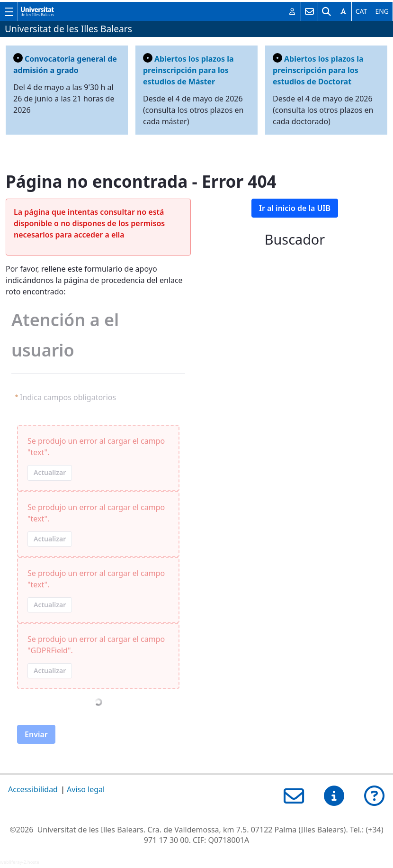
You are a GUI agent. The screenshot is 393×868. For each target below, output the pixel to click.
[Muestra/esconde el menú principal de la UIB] (9, 11)
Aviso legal (86, 789)
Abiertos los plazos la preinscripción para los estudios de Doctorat (318, 70)
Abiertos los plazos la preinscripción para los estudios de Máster (188, 70)
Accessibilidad (33, 789)
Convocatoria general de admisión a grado (65, 64)
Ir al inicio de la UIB (295, 208)
